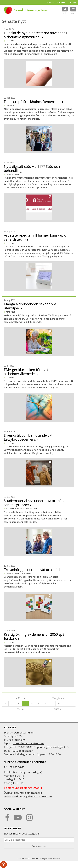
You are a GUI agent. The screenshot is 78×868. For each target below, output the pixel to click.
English (50, 2)
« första (21, 698)
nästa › (20, 709)
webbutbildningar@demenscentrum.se (28, 796)
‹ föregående (57, 698)
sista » (57, 709)
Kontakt (61, 2)
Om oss (72, 2)
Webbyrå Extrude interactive (50, 859)
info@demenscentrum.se (28, 743)
